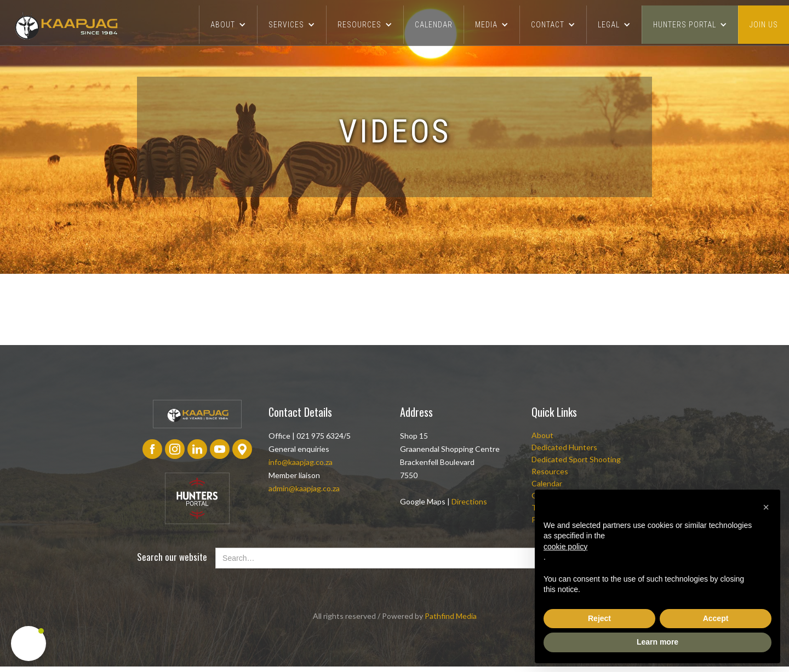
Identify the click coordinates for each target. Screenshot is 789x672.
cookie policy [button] (565, 547)
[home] (66, 25)
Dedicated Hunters (564, 447)
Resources (550, 471)
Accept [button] (716, 618)
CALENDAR (434, 25)
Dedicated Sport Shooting (576, 459)
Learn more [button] (658, 642)
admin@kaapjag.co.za (304, 488)
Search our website (172, 557)
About (542, 435)
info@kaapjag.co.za (301, 462)
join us (764, 25)
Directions (469, 501)
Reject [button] (599, 618)
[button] (228, 25)
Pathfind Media (451, 616)
